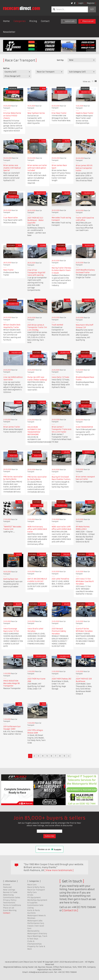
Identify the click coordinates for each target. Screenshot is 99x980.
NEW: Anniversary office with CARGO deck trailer (37, 529)
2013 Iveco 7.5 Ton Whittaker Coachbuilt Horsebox (85, 581)
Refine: (6, 68)
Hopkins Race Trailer (85, 113)
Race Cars (32, 885)
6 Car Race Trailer (59, 113)
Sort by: (60, 60)
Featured (7, 887)
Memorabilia (33, 931)
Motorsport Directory (37, 934)
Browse (7, 885)
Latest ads (69, 21)
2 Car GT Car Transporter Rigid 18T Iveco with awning (36, 273)
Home (6, 21)
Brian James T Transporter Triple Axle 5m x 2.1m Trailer (62, 429)
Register (91, 3)
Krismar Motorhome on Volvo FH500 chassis (12, 116)
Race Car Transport (36, 890)
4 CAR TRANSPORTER (84, 427)
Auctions (31, 913)
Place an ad (87, 21)
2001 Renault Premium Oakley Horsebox (59, 631)
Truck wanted (57, 325)
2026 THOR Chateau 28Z (61, 679)
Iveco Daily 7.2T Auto (60, 377)
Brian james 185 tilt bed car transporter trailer (84, 168)
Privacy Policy (10, 900)
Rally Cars (32, 892)
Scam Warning (10, 910)
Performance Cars (36, 923)
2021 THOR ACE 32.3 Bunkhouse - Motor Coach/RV (36, 220)
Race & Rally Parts (36, 887)
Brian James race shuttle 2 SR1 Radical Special (12, 168)
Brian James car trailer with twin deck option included (37, 168)
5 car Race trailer (11, 218)
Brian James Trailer (12, 427)
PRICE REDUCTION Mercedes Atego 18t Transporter (12, 683)
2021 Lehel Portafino (61, 579)
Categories (20, 21)
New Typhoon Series (36, 113)
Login (81, 3)
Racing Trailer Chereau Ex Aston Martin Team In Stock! (61, 270)
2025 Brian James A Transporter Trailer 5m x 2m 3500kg (37, 327)
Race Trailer (9, 270)
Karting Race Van (11, 579)
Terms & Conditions (12, 905)
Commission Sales (12, 897)
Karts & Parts (34, 910)
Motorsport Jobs (35, 921)
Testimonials (9, 903)
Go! (92, 9)
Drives (30, 895)
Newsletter (9, 32)
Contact (45, 21)
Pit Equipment (34, 897)
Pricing (33, 21)
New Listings (9, 890)
